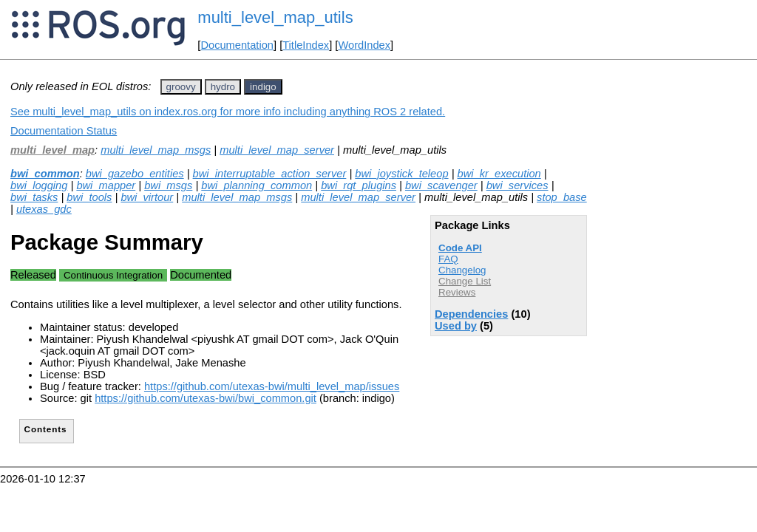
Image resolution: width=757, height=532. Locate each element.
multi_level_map (52, 150)
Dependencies (471, 314)
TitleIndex (306, 45)
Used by (456, 326)
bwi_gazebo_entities (135, 174)
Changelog (462, 270)
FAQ (448, 259)
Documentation (237, 45)
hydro (223, 87)
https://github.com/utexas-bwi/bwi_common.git (206, 398)
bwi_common (45, 174)
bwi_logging (39, 185)
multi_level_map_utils (275, 17)
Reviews (457, 292)
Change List (465, 281)
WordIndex (364, 45)
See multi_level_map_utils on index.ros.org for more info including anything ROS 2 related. (228, 112)
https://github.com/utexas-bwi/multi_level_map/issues (272, 386)
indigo (263, 87)
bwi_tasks (34, 197)
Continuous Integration (113, 275)
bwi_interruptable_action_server (270, 174)
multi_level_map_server (277, 150)
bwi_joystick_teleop (401, 174)
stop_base (562, 197)
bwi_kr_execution (499, 174)
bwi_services (517, 185)
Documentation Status (64, 131)
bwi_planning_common (257, 185)
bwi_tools (89, 197)
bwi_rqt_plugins (359, 185)
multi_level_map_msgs (156, 150)
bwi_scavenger (441, 185)
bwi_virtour (147, 197)
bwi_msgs (168, 185)
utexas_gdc (44, 209)
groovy (181, 87)
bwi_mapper (106, 185)
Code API (460, 248)
